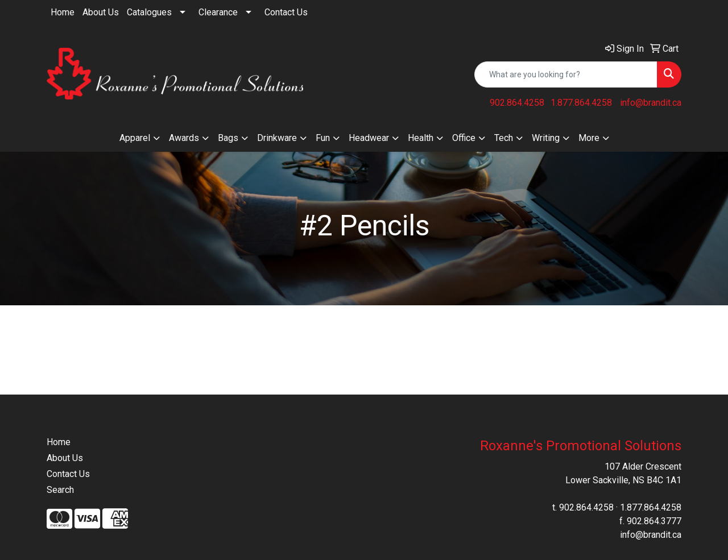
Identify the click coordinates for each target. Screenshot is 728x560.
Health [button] (421, 138)
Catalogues (149, 12)
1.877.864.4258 (581, 103)
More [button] (589, 138)
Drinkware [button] (277, 138)
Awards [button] (184, 138)
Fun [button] (323, 138)
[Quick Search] (566, 74)
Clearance (218, 12)
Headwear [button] (369, 138)
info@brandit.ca (651, 103)
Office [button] (464, 138)
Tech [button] (504, 138)
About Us (101, 12)
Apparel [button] (135, 138)
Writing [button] (546, 138)
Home (63, 12)
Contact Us (286, 12)
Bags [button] (228, 138)
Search (60, 490)
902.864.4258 (517, 103)
